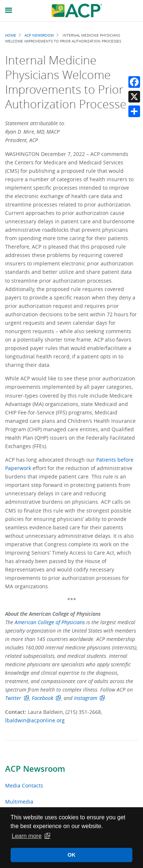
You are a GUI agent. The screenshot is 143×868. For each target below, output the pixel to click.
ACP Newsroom (35, 769)
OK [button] (72, 855)
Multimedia (19, 802)
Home (11, 35)
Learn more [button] (27, 836)
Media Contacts (24, 785)
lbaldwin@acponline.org (35, 720)
